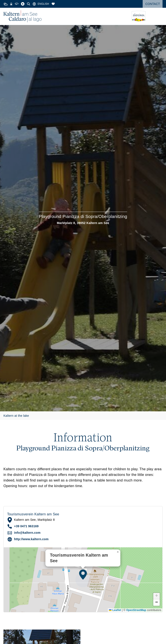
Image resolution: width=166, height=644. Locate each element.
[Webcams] (11, 4)
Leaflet (115, 610)
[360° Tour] (17, 4)
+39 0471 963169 (26, 526)
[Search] (29, 4)
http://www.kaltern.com (31, 539)
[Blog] (23, 4)
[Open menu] (159, 16)
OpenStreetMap (136, 610)
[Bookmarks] (53, 4)
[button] (83, 575)
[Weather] (6, 4)
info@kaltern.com (27, 533)
